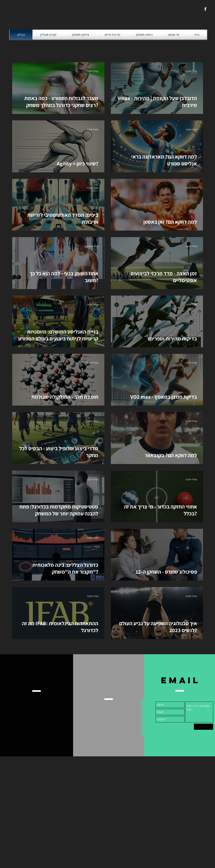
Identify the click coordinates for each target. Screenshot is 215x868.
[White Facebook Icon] (205, 9)
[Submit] (204, 727)
